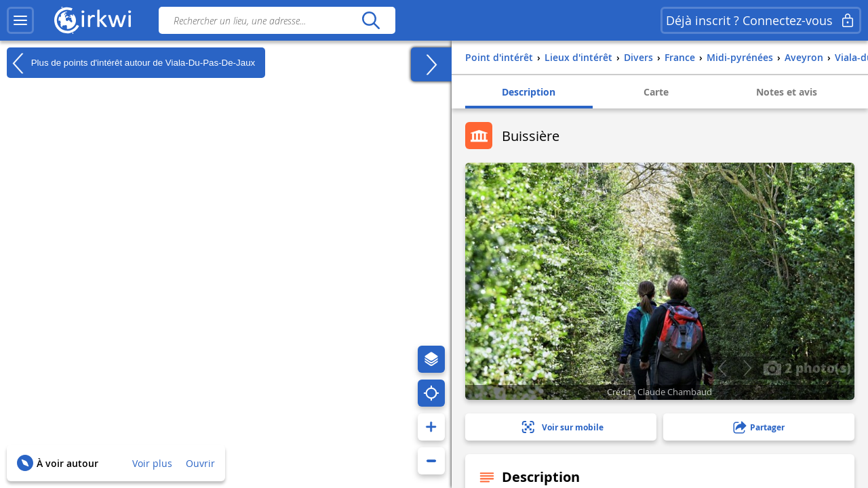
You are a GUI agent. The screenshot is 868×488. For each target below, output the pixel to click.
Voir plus (152, 463)
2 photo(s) (807, 367)
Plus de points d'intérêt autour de (131, 63)
